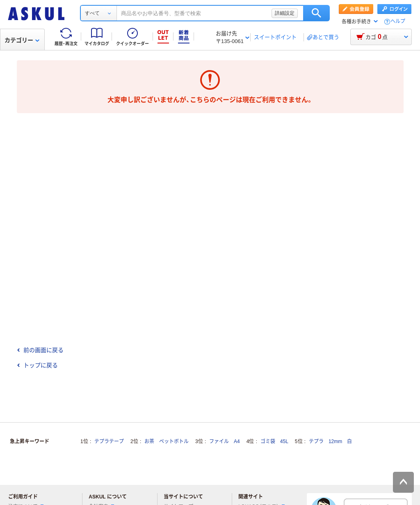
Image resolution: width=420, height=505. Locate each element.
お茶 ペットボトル (167, 441)
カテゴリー (22, 40)
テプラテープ (109, 441)
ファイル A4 (225, 441)
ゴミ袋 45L (274, 441)
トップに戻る (37, 365)
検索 (316, 13)
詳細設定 (285, 13)
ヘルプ (398, 22)
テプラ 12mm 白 (330, 441)
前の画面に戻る (40, 350)
